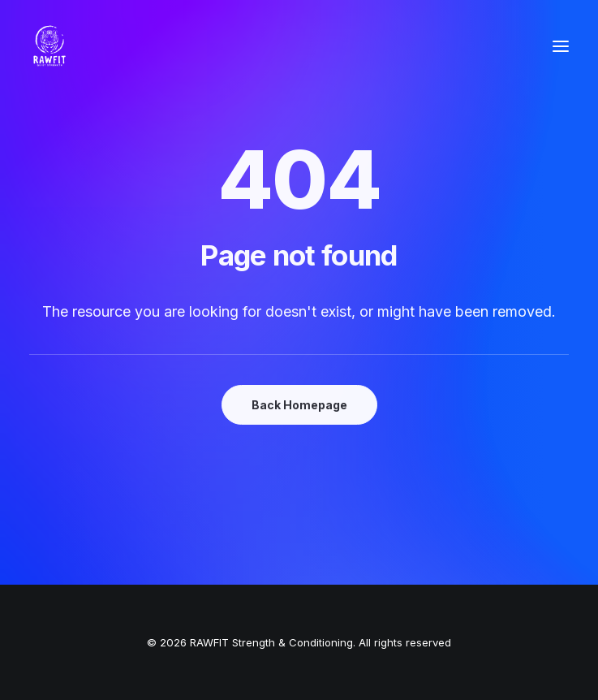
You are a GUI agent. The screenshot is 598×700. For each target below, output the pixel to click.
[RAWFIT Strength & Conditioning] (49, 46)
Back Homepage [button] (299, 405)
